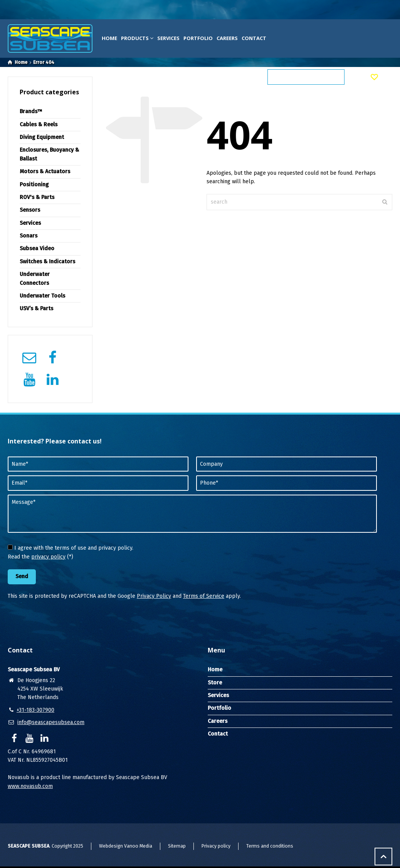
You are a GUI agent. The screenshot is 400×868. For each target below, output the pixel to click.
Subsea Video (37, 248)
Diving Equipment (42, 137)
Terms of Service (204, 596)
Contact (254, 38)
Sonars (29, 236)
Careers (227, 38)
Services (168, 38)
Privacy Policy (154, 596)
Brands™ (31, 111)
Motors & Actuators (45, 171)
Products (137, 38)
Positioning (34, 185)
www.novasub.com (30, 786)
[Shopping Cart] (353, 77)
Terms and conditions (270, 846)
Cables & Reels (39, 125)
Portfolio (198, 38)
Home (109, 38)
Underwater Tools (42, 296)
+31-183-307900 (35, 710)
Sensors (30, 210)
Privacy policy (216, 846)
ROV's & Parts (37, 197)
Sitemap (177, 846)
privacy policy (48, 557)
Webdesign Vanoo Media (126, 846)
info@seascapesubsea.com (51, 722)
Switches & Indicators (47, 262)
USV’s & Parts (36, 309)
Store (215, 683)
